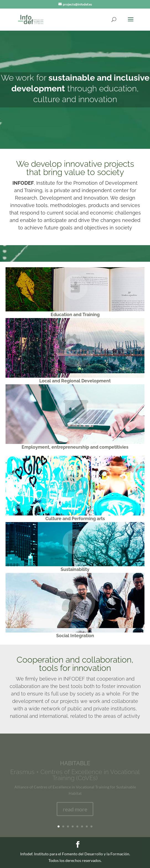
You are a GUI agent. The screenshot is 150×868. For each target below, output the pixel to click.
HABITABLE (75, 765)
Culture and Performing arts (75, 519)
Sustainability (75, 569)
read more (75, 811)
